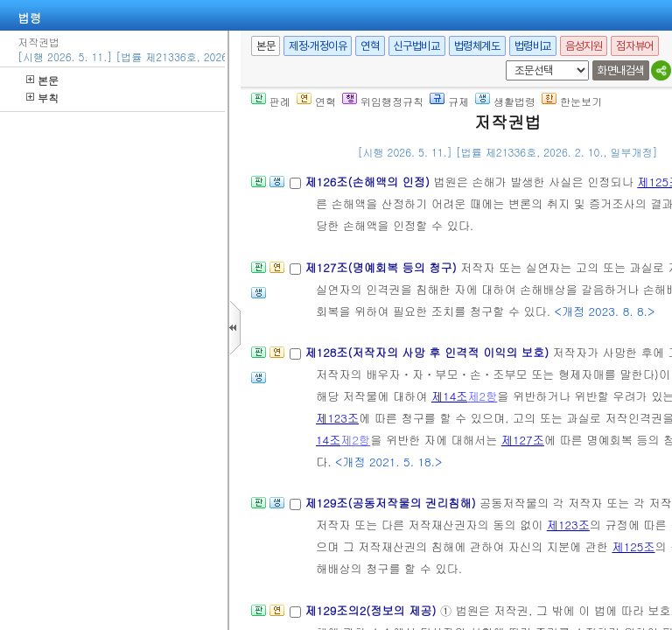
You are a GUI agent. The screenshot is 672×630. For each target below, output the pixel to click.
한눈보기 (572, 101)
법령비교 (533, 46)
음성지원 (584, 46)
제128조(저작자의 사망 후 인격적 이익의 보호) (428, 352)
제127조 (523, 440)
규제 (449, 101)
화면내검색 (621, 70)
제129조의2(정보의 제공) (372, 610)
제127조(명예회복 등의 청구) (382, 267)
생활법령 (505, 101)
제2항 (482, 396)
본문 (42, 80)
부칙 (42, 98)
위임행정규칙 (383, 101)
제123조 (337, 418)
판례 (271, 101)
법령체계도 (477, 46)
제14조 (450, 396)
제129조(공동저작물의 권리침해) (392, 503)
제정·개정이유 (318, 46)
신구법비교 (417, 46)
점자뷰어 (634, 46)
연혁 (370, 46)
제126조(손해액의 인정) (369, 182)
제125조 (633, 546)
